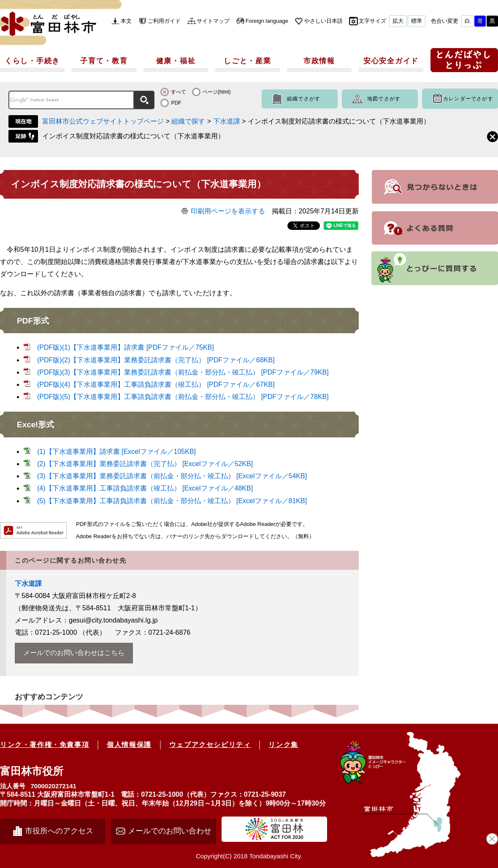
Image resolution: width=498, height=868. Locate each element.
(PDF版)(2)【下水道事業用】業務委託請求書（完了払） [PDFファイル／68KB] (156, 360)
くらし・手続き (32, 61)
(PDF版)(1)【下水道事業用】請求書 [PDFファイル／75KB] (126, 347)
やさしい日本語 (323, 21)
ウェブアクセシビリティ (210, 745)
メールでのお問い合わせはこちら (74, 653)
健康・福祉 (176, 61)
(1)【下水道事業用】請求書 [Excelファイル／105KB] (116, 452)
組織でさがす (304, 99)
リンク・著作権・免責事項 (45, 745)
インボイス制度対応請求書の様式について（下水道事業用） (133, 136)
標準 (417, 21)
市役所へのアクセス (59, 831)
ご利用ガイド (164, 21)
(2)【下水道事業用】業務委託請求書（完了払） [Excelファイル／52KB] (145, 464)
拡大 (398, 21)
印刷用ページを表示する (228, 211)
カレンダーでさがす (468, 99)
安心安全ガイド (391, 61)
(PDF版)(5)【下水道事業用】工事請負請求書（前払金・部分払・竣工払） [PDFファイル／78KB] (183, 397)
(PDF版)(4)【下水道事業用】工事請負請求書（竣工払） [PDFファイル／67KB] (156, 384)
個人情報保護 (129, 745)
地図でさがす (384, 99)
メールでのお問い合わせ (170, 831)
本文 (126, 21)
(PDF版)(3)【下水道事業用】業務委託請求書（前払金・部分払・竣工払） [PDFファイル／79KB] (183, 372)
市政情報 (319, 61)
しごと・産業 (247, 61)
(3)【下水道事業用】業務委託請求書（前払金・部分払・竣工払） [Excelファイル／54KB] (172, 476)
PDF (176, 103)
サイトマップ (213, 21)
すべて (179, 92)
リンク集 (283, 745)
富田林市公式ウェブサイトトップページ (103, 121)
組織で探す (188, 121)
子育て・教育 (104, 61)
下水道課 (227, 121)
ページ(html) (217, 92)
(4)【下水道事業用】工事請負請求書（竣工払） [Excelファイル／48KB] (145, 488)
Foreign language (267, 21)
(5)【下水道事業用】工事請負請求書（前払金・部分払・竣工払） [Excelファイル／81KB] (172, 501)
